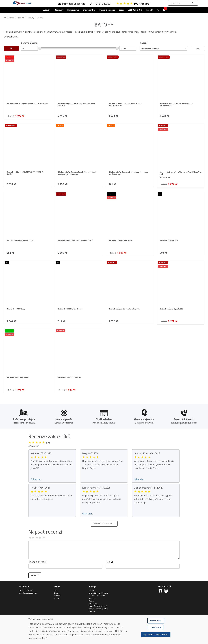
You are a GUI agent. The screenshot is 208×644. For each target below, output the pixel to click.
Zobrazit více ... (11, 37)
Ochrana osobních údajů (98, 609)
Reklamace (93, 603)
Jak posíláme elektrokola (98, 593)
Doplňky (31, 18)
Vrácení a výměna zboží (98, 606)
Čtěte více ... (36, 479)
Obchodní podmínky (97, 596)
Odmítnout (156, 628)
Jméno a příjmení (37, 562)
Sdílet (197, 48)
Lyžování (21, 18)
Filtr (11, 48)
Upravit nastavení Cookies (156, 634)
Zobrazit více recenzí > (104, 524)
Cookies (92, 611)
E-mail (110, 562)
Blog (56, 590)
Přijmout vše (156, 621)
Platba (91, 601)
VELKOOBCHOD (135, 10)
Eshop (12, 18)
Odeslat (35, 575)
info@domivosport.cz (28, 593)
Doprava (92, 598)
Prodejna (58, 596)
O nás (56, 593)
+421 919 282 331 (26, 590)
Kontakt (150, 10)
